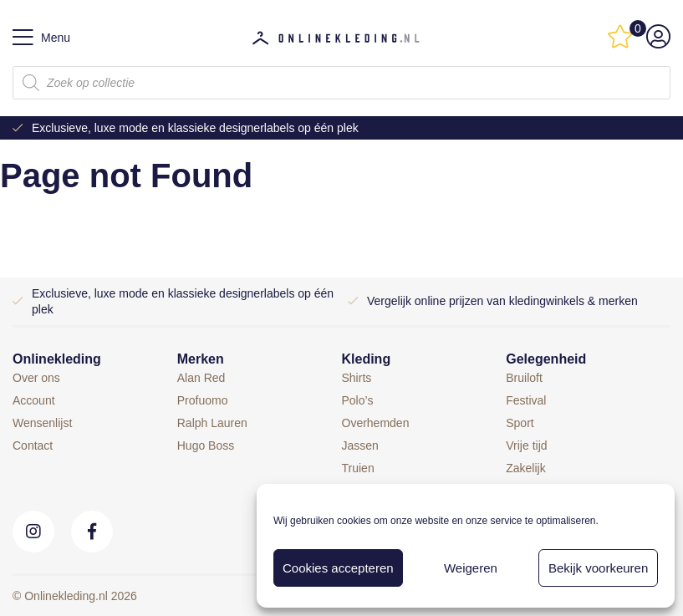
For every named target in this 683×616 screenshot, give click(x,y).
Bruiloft (524, 378)
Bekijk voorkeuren (598, 568)
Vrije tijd (526, 445)
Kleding (367, 359)
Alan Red (201, 378)
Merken (201, 359)
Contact (33, 445)
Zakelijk (525, 468)
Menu (41, 38)
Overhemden (376, 423)
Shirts (357, 378)
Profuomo (203, 400)
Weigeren (471, 568)
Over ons (36, 378)
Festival (526, 400)
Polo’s (358, 400)
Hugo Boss (206, 445)
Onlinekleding (57, 359)
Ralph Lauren (212, 423)
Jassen (360, 445)
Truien (358, 468)
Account (34, 400)
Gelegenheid (546, 359)
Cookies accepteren (338, 568)
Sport (520, 423)
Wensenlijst (42, 423)
